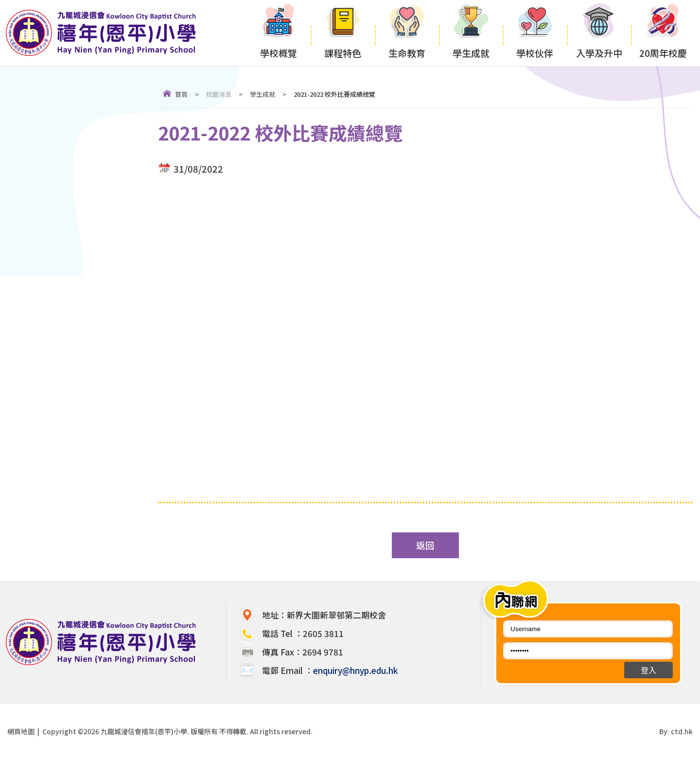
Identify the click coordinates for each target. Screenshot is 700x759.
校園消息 (219, 94)
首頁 (181, 94)
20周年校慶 (663, 32)
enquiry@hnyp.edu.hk (355, 670)
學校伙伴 (535, 32)
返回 (425, 545)
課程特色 (343, 32)
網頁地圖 (21, 731)
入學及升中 (599, 32)
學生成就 (471, 32)
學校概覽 (279, 32)
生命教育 (407, 32)
